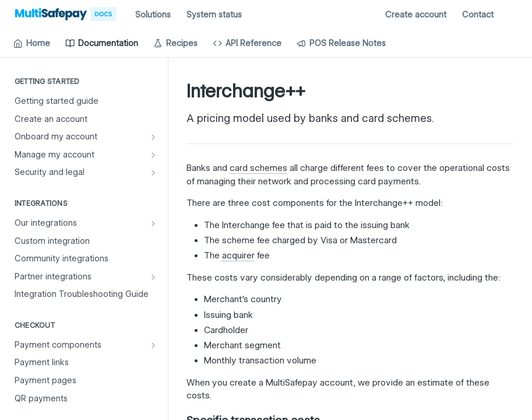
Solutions (153, 15)
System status (214, 15)
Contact (478, 15)
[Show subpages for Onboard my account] (153, 137)
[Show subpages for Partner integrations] (153, 277)
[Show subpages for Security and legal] (153, 173)
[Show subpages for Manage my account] (153, 155)
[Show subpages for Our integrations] (153, 223)
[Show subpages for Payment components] (153, 345)
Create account (416, 15)
